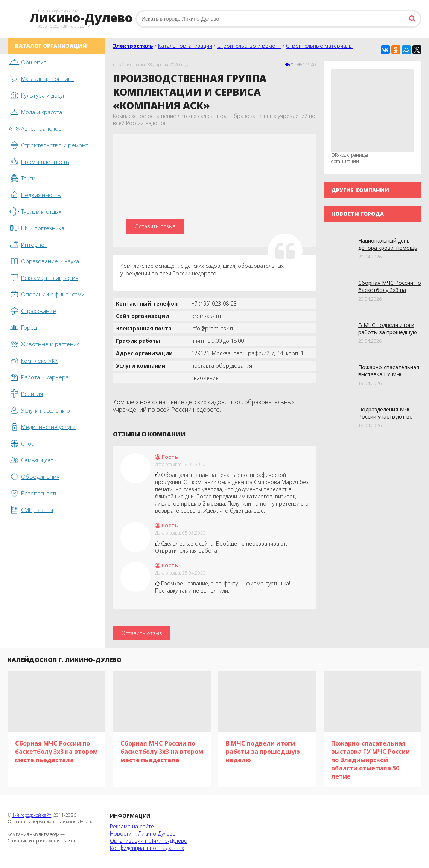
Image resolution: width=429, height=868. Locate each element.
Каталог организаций (185, 46)
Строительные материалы (319, 46)
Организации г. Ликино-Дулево (149, 841)
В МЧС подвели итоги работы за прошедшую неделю (388, 332)
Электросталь (133, 46)
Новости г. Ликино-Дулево (143, 834)
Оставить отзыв (155, 226)
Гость (167, 457)
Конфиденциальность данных (147, 848)
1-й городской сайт (32, 815)
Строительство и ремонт (249, 46)
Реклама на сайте (132, 826)
